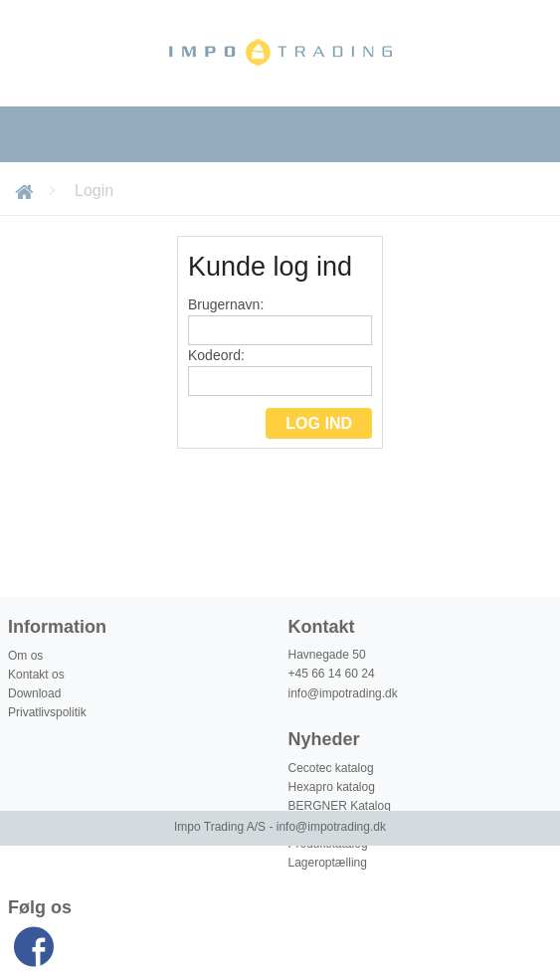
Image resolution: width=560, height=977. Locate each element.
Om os (25, 656)
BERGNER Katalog (340, 806)
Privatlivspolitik (47, 712)
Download (34, 693)
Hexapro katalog (332, 787)
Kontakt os (36, 675)
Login (94, 191)
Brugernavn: (280, 321)
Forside (27, 191)
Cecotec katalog (331, 768)
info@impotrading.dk (343, 693)
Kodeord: (280, 372)
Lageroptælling (328, 863)
